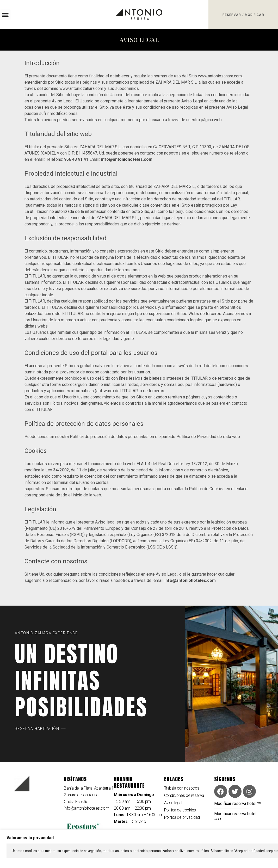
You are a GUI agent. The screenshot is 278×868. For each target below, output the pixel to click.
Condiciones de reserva (184, 796)
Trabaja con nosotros (183, 788)
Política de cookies (181, 811)
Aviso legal (173, 803)
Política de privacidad (183, 818)
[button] (5, 15)
